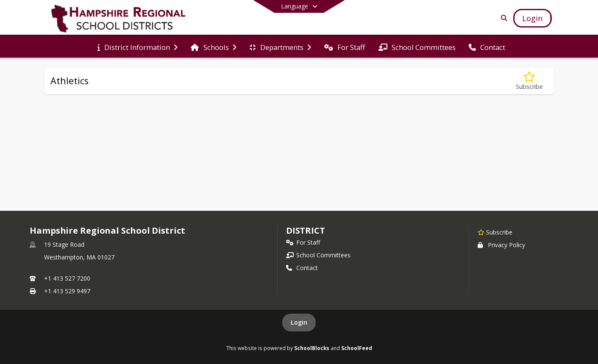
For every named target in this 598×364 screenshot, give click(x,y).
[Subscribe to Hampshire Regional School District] (495, 232)
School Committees (318, 255)
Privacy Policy (501, 245)
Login (299, 322)
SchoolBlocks (312, 348)
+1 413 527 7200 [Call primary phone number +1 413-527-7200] (67, 278)
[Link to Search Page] (502, 18)
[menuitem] (138, 47)
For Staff (303, 242)
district (306, 230)
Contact (302, 268)
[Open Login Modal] (532, 18)
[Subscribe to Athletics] (529, 81)
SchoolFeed (357, 348)
